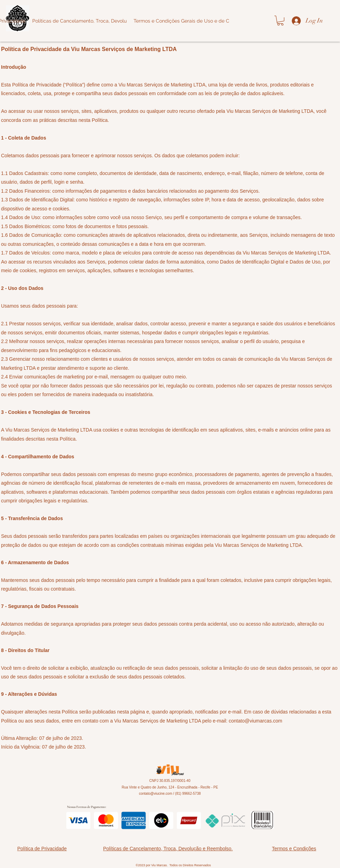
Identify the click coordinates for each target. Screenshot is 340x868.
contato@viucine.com (155, 794)
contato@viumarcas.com (255, 721)
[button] (280, 21)
